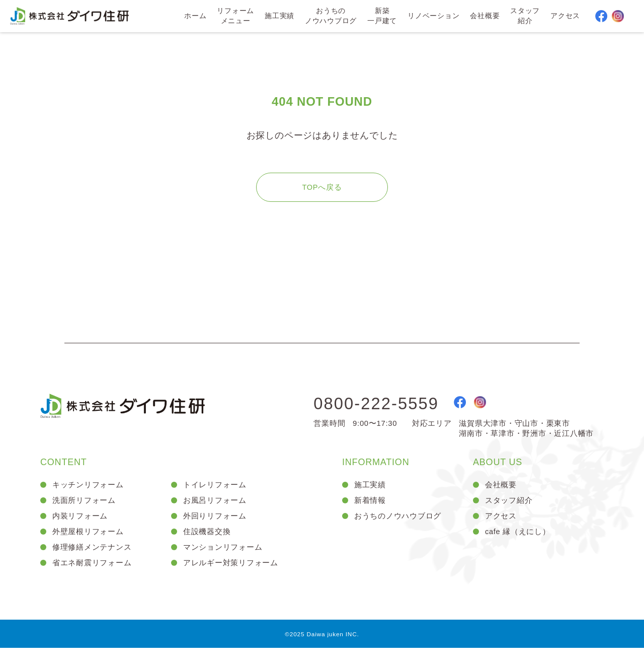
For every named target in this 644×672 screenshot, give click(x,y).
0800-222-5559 (387, 418)
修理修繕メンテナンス (95, 569)
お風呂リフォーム (217, 518)
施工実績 (278, 17)
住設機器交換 (209, 552)
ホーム (194, 17)
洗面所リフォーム (86, 518)
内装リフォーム (82, 535)
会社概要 (484, 17)
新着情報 (371, 518)
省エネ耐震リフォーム (95, 586)
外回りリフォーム (217, 535)
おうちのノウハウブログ (330, 17)
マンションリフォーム (225, 569)
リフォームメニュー (234, 17)
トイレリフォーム (217, 501)
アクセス (565, 17)
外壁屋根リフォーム (90, 552)
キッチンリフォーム (90, 501)
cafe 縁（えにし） (520, 552)
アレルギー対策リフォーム (234, 586)
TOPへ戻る (322, 200)
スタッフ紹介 (525, 17)
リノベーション (433, 17)
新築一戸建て (381, 17)
